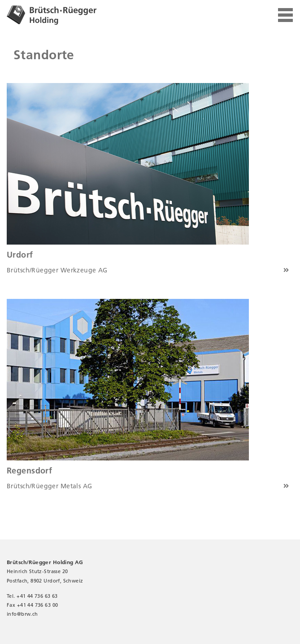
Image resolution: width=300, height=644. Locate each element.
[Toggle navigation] (285, 15)
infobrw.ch (22, 614)
